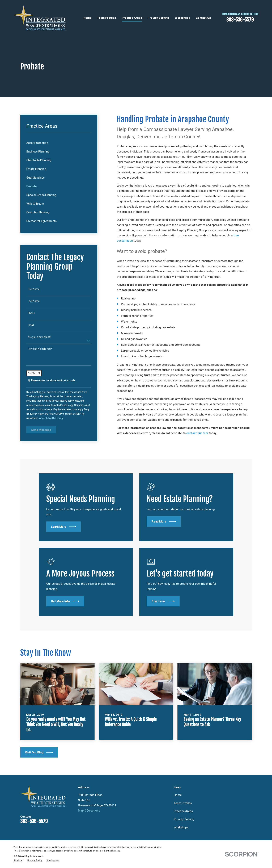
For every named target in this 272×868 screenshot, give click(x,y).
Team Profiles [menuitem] (107, 18)
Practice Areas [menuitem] (132, 18)
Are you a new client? (39, 337)
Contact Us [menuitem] (203, 18)
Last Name (34, 301)
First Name (34, 289)
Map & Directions (89, 811)
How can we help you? (40, 349)
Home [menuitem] (88, 18)
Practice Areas (183, 811)
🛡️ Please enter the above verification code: (52, 380)
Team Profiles (183, 803)
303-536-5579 (240, 20)
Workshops (181, 827)
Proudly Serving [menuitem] (158, 18)
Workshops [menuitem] (182, 18)
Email (31, 325)
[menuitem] (59, 143)
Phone (31, 313)
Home (178, 795)
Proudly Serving (184, 819)
